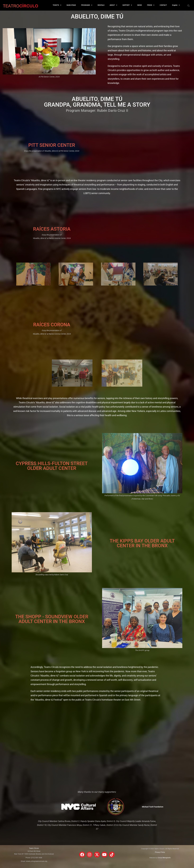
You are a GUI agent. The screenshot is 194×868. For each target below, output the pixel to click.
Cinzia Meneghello (164, 858)
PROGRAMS (87, 5)
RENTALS (101, 5)
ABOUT (113, 5)
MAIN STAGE (71, 5)
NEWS (140, 5)
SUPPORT (127, 5)
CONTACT (163, 5)
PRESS (151, 5)
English (176, 5)
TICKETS (57, 5)
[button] (189, 6)
